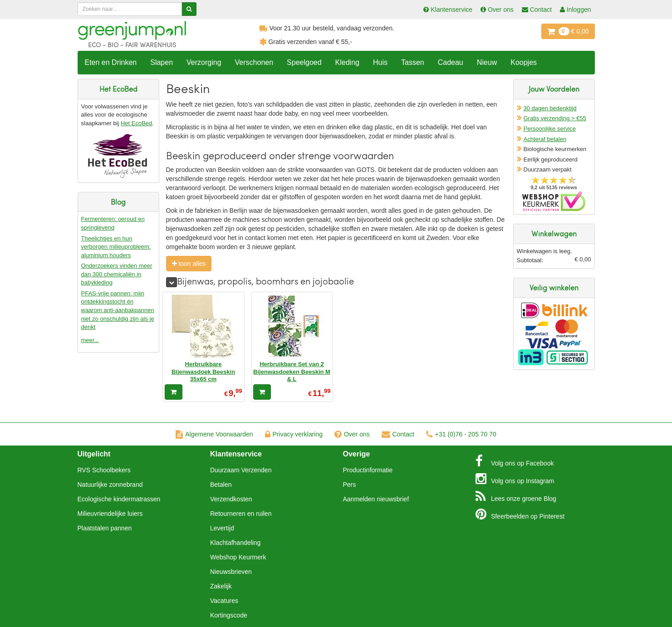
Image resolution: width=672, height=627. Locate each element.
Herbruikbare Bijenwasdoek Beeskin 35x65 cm (203, 372)
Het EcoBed (136, 123)
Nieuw (487, 62)
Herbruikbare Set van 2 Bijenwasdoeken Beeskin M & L (292, 372)
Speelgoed (304, 62)
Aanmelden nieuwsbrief (376, 499)
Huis (380, 62)
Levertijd (222, 528)
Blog (516, 496)
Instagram (515, 479)
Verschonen (254, 62)
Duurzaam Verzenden (241, 470)
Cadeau (451, 62)
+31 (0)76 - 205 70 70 (461, 434)
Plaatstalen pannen (105, 528)
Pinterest (520, 514)
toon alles (189, 264)
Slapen (162, 62)
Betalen (221, 485)
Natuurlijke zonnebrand (110, 485)
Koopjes (524, 62)
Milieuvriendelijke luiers (110, 514)
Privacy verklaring (294, 434)
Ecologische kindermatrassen (119, 499)
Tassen (413, 62)
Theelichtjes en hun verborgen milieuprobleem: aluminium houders (116, 247)
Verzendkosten (231, 499)
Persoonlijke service (550, 129)
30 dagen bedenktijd (550, 108)
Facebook (515, 461)
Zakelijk (221, 586)
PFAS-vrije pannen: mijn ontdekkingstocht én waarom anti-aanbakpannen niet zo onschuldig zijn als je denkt (118, 310)
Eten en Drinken (111, 62)
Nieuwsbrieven (231, 572)
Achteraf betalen (545, 139)
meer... (90, 340)
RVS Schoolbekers (104, 470)
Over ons (352, 434)
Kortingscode (229, 615)
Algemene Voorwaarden (214, 434)
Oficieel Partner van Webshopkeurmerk (554, 201)
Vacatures (224, 601)
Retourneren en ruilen (241, 514)
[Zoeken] (189, 9)
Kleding (347, 62)
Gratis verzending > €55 (555, 118)
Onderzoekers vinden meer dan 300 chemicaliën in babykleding (117, 274)
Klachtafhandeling (235, 543)
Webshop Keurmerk (238, 557)
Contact (398, 434)
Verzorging (204, 62)
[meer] (172, 282)
